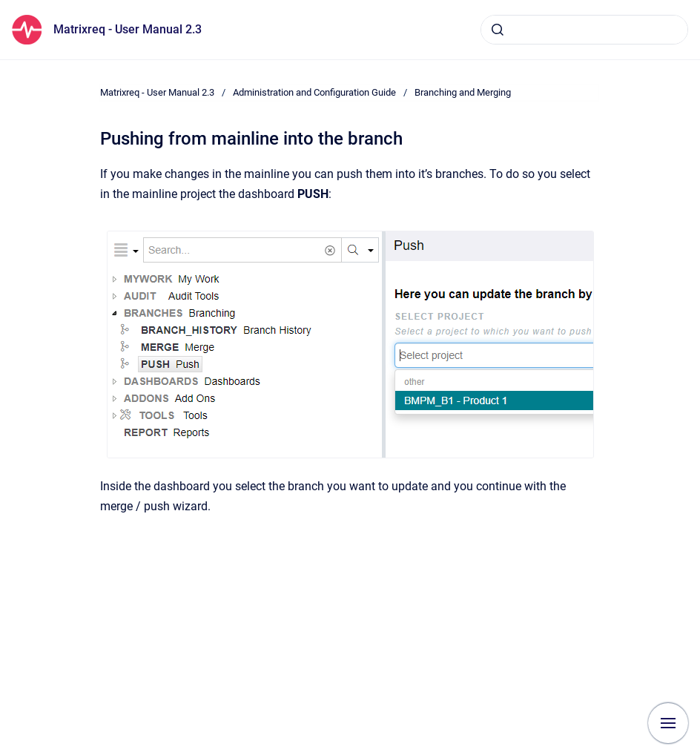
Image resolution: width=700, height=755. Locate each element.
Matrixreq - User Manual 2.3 (128, 29)
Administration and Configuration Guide (314, 92)
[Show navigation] (668, 723)
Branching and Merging (463, 92)
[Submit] (498, 30)
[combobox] (584, 30)
